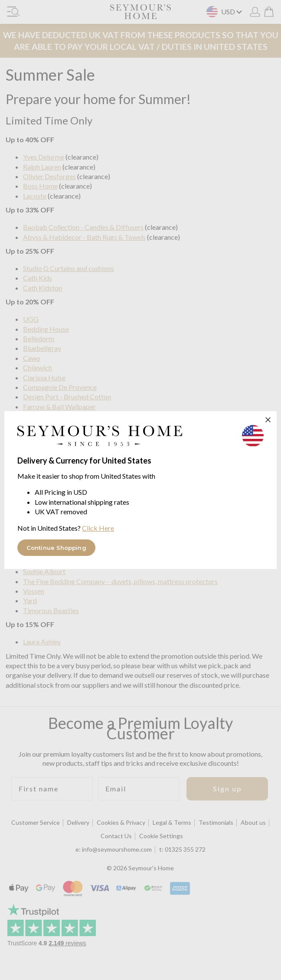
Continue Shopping (56, 548)
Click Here (98, 528)
